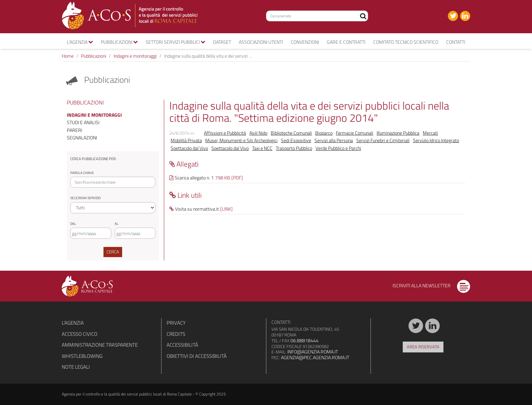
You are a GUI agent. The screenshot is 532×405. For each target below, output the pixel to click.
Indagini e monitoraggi (135, 56)
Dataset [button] (222, 42)
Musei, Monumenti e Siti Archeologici (241, 140)
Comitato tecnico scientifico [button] (406, 42)
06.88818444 (305, 340)
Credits (176, 334)
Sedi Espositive (296, 140)
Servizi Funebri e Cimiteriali (383, 140)
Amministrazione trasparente (100, 345)
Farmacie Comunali (355, 133)
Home (68, 56)
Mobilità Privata (186, 140)
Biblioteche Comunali (291, 133)
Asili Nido (258, 133)
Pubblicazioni (94, 56)
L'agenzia (73, 323)
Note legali (76, 367)
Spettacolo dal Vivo (189, 148)
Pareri (74, 130)
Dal (73, 224)
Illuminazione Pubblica (398, 133)
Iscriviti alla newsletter (431, 285)
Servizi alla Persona (334, 140)
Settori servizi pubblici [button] (175, 42)
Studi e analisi (83, 122)
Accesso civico (80, 334)
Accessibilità (182, 345)
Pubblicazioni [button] (119, 42)
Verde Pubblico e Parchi (338, 148)
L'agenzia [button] (80, 42)
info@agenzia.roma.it (313, 352)
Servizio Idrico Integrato (436, 140)
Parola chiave (82, 173)
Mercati (430, 133)
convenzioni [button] (305, 42)
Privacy (176, 323)
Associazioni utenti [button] (261, 42)
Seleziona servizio (85, 198)
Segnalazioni (82, 138)
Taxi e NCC (262, 148)
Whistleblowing (82, 356)
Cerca (113, 252)
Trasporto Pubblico (294, 148)
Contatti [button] (456, 42)
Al (117, 224)
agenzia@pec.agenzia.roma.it (315, 357)
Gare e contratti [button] (346, 42)
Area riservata (423, 347)
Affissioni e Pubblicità (225, 133)
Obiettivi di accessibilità (197, 356)
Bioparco (324, 133)
